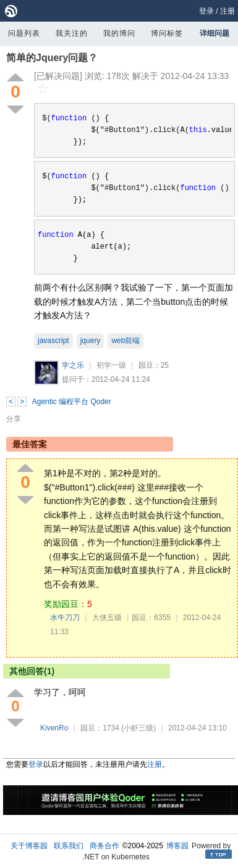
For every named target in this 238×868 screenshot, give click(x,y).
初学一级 (111, 365)
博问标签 (167, 33)
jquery (91, 341)
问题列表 (24, 33)
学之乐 (73, 365)
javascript (53, 341)
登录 (206, 11)
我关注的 (72, 33)
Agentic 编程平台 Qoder (72, 402)
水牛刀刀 (65, 618)
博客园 (177, 846)
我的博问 (119, 33)
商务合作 (104, 846)
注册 (227, 11)
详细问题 (215, 33)
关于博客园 (29, 846)
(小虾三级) (138, 728)
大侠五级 (107, 618)
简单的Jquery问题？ (52, 58)
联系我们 (69, 846)
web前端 (125, 341)
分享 (14, 419)
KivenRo (54, 728)
